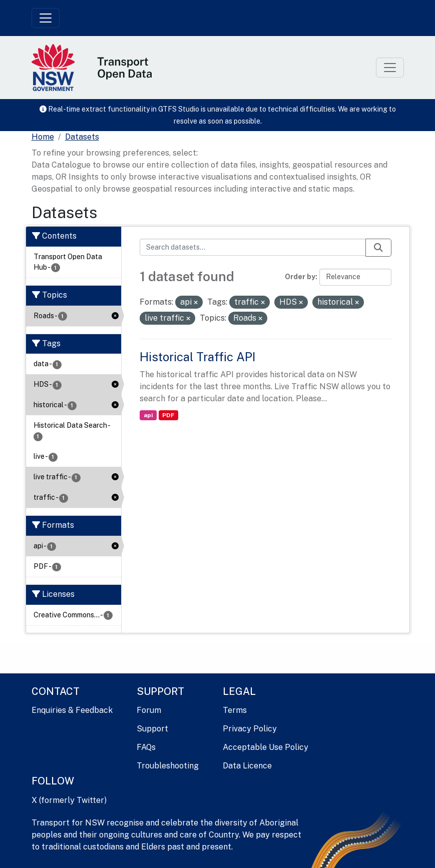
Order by (300, 277)
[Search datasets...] (253, 247)
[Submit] (378, 248)
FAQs (146, 747)
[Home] (43, 137)
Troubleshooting (168, 766)
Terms (235, 710)
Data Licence (247, 766)
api (148, 415)
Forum (149, 710)
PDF (168, 415)
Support (152, 729)
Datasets (82, 137)
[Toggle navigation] (46, 18)
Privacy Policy (250, 729)
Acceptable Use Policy (266, 747)
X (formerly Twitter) (69, 800)
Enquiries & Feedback (72, 710)
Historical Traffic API (197, 357)
